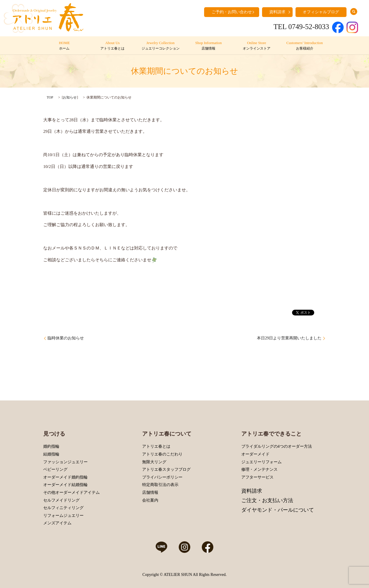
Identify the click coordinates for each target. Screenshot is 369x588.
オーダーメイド (255, 454)
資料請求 (277, 12)
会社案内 (150, 500)
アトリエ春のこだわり (162, 454)
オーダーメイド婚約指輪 (65, 477)
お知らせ (70, 97)
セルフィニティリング (63, 508)
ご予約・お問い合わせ (232, 12)
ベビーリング (55, 469)
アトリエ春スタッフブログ (166, 469)
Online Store (256, 46)
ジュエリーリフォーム (261, 462)
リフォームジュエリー (63, 516)
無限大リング (154, 462)
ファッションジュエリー (65, 462)
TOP (50, 97)
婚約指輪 (51, 446)
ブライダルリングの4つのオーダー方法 (277, 446)
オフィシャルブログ (321, 12)
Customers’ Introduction (305, 46)
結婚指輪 (51, 454)
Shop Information (209, 46)
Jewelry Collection (160, 46)
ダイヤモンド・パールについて (278, 510)
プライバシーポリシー (162, 477)
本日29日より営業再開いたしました (289, 338)
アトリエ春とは (156, 446)
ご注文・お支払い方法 (267, 500)
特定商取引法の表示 (160, 485)
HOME (64, 46)
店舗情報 (150, 492)
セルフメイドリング (61, 500)
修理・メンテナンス (259, 469)
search (354, 12)
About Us (112, 46)
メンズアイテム (57, 523)
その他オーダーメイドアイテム (71, 492)
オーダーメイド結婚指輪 (65, 485)
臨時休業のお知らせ (66, 338)
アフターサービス (257, 477)
